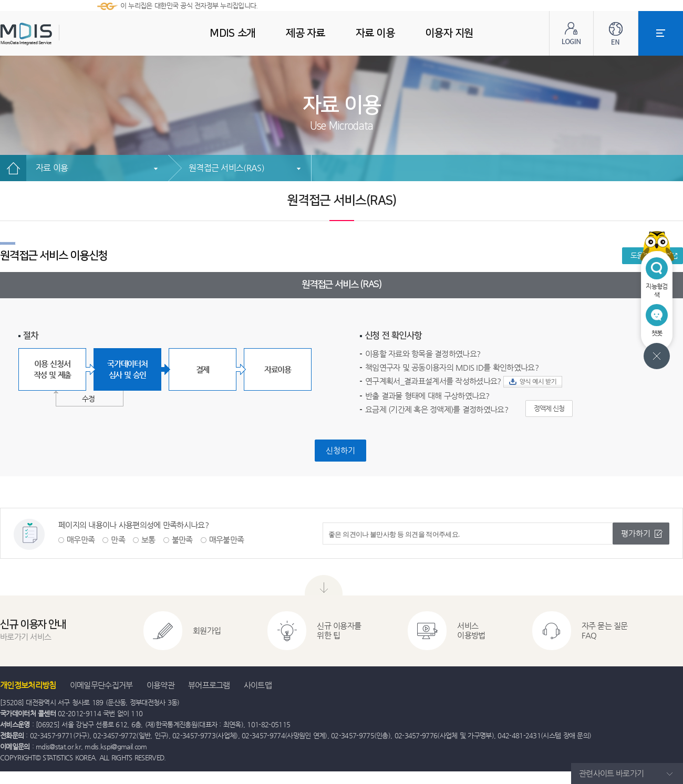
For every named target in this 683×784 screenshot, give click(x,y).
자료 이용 (52, 168)
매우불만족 (227, 540)
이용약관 (161, 685)
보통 (148, 540)
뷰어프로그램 (209, 685)
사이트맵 (258, 685)
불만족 (182, 540)
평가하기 (636, 533)
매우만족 (81, 540)
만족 (118, 540)
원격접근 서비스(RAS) (226, 168)
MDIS (53, 34)
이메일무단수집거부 (101, 685)
